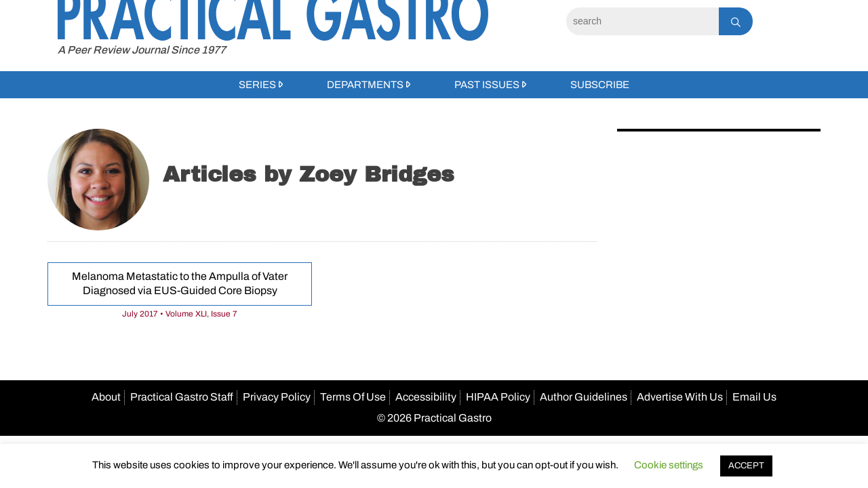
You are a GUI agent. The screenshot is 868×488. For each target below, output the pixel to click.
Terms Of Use (353, 397)
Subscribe (600, 85)
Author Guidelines (584, 397)
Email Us (754, 397)
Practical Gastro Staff (182, 397)
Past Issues (487, 85)
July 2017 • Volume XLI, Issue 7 (180, 314)
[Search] (643, 21)
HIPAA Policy (498, 397)
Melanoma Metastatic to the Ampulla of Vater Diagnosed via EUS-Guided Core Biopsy (180, 283)
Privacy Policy (277, 397)
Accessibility (426, 397)
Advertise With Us (680, 397)
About (106, 397)
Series (257, 85)
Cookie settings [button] (669, 465)
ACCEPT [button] (746, 466)
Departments (365, 85)
